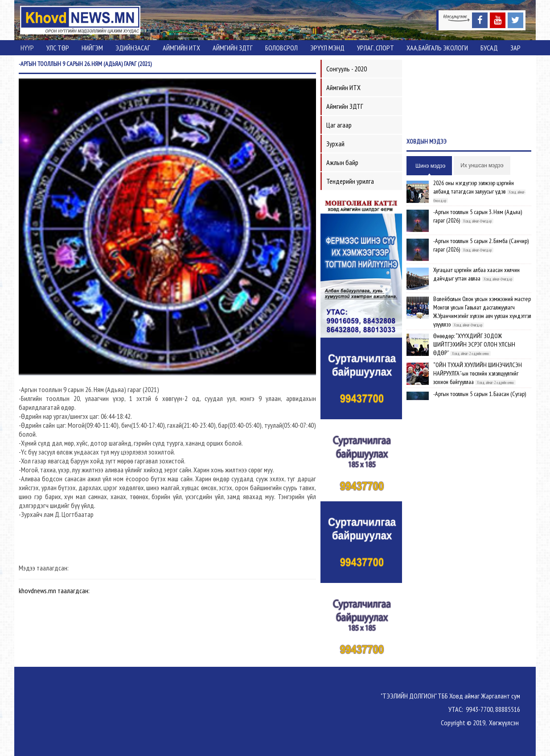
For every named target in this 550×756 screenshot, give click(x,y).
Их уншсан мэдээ (482, 165)
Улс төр (58, 48)
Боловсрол (281, 48)
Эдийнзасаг (133, 48)
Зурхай (335, 144)
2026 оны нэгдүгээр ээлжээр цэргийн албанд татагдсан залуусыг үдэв (474, 187)
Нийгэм (92, 48)
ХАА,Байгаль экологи (437, 48)
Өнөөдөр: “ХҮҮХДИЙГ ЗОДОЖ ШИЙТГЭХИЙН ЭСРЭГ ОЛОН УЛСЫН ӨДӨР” (474, 344)
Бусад (489, 48)
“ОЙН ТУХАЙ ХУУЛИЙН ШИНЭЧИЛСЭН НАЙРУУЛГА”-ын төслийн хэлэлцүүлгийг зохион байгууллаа (478, 373)
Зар (515, 48)
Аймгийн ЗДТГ (233, 48)
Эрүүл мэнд (327, 48)
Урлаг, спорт (376, 48)
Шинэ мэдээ (430, 166)
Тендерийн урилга (350, 181)
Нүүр (27, 48)
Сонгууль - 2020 (347, 69)
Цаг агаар (339, 125)
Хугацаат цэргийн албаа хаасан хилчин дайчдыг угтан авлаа (476, 274)
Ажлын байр (342, 162)
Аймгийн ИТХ (181, 48)
